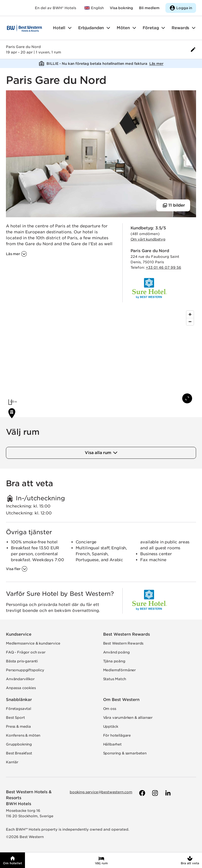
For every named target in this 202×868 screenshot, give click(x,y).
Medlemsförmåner (120, 670)
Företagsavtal (19, 709)
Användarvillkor (20, 679)
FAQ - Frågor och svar (26, 652)
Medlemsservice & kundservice (33, 643)
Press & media (18, 726)
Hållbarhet (112, 744)
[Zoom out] (190, 322)
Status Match (115, 679)
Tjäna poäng (114, 661)
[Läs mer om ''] (16, 254)
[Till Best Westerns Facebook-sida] (142, 793)
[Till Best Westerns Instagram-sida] (155, 793)
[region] (101, 358)
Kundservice (19, 634)
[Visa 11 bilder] (173, 205)
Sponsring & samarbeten (125, 753)
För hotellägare (117, 735)
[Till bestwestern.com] (94, 8)
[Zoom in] (190, 314)
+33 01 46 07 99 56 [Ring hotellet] (164, 267)
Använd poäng (116, 652)
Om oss (110, 709)
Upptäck (111, 726)
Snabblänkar (19, 700)
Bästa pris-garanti (22, 661)
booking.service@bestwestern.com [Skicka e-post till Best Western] (101, 792)
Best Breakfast (19, 753)
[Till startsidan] (24, 28)
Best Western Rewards (126, 634)
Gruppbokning (19, 744)
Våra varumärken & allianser (128, 718)
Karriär (12, 762)
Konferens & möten (23, 735)
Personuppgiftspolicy (25, 670)
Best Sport (15, 718)
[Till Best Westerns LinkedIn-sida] (167, 793)
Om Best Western (121, 700)
